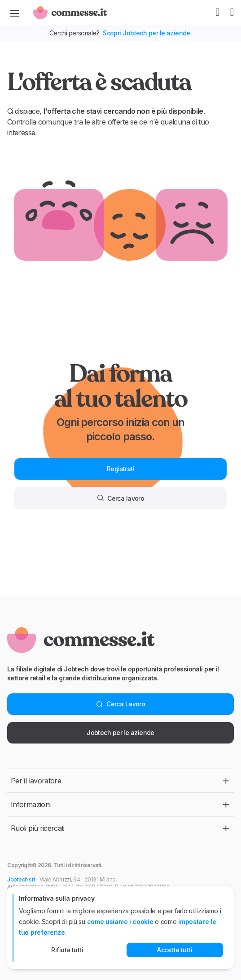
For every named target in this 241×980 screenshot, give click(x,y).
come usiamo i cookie (120, 922)
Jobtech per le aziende (120, 733)
